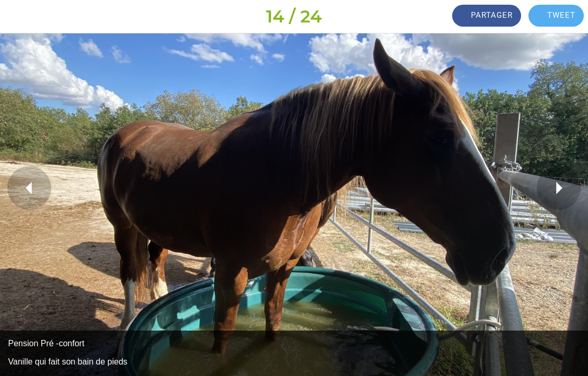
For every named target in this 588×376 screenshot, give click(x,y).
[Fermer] (17, 17)
